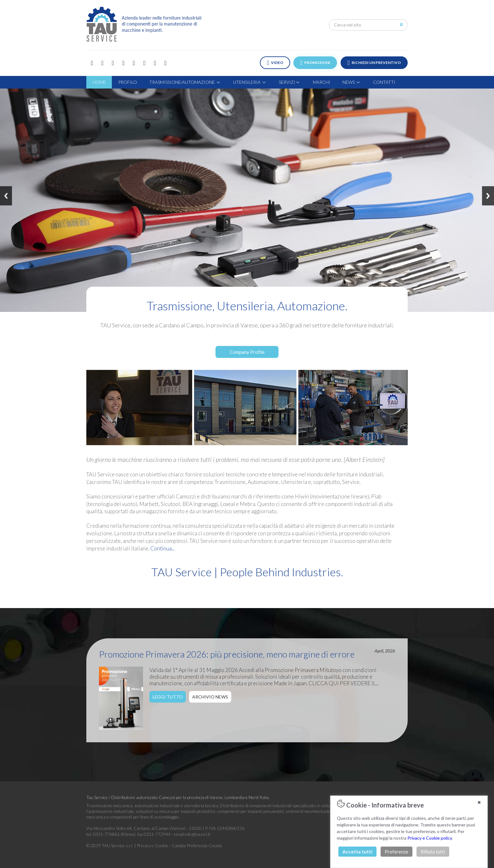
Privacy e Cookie (153, 845)
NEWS (352, 82)
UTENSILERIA (250, 82)
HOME (99, 82)
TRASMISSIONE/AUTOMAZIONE (185, 82)
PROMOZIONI (316, 63)
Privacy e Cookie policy (430, 838)
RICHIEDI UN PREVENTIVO (374, 63)
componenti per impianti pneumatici (250, 811)
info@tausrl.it (198, 834)
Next (488, 196)
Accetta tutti (357, 852)
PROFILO (128, 82)
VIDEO (275, 63)
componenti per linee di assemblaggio (144, 817)
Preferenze (396, 852)
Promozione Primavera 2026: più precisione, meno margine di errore (227, 654)
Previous (6, 196)
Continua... (162, 548)
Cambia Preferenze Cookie (197, 845)
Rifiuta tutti (433, 852)
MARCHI (322, 82)
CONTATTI (384, 82)
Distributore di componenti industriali (256, 805)
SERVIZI (290, 82)
